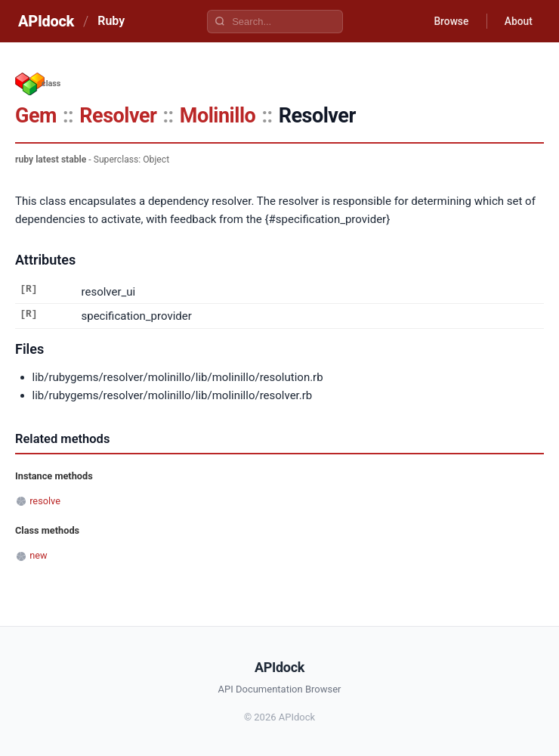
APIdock (46, 21)
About (517, 21)
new (38, 555)
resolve (45, 501)
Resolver (118, 116)
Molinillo (218, 116)
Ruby (111, 21)
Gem (36, 116)
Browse (449, 21)
